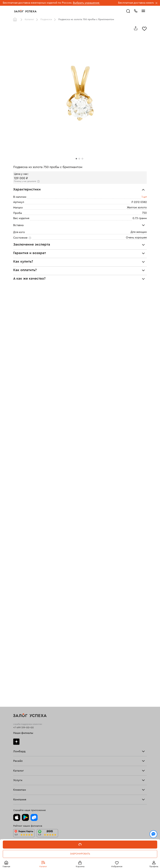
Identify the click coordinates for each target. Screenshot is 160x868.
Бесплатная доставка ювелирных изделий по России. (37, 3)
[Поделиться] (136, 28)
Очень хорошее (136, 238)
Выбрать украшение (86, 3)
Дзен (16, 742)
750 (144, 213)
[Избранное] (144, 28)
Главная (16, 20)
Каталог (29, 19)
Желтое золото (137, 207)
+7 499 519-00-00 (23, 728)
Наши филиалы (23, 733)
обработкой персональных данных (54, 851)
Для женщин (139, 232)
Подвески (46, 19)
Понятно (80, 860)
